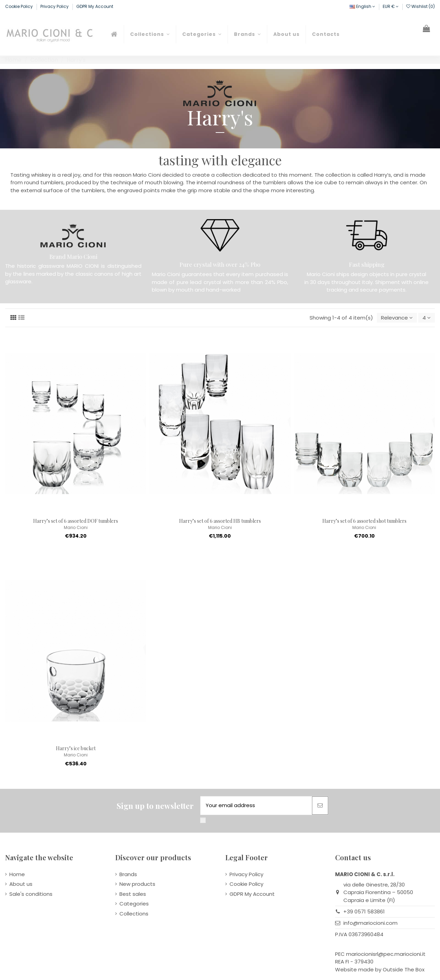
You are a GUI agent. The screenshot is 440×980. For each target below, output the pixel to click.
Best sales (133, 894)
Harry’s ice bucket (76, 748)
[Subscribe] (320, 806)
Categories (134, 904)
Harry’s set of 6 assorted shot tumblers (364, 521)
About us (21, 884)
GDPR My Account (95, 6)
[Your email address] (256, 806)
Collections (134, 914)
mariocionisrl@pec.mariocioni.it (386, 954)
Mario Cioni (76, 527)
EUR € (391, 6)
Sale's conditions (31, 894)
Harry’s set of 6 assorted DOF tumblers (76, 521)
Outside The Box (404, 969)
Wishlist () (421, 6)
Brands (128, 874)
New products (137, 884)
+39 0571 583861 (364, 912)
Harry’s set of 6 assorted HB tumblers (220, 521)
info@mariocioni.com (370, 923)
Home (17, 874)
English (362, 6)
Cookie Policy (19, 6)
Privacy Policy (55, 6)
